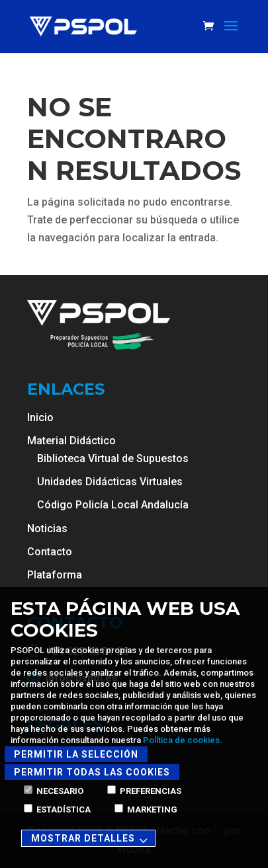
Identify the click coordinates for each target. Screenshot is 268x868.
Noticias (47, 529)
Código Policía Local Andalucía (113, 505)
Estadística (57, 809)
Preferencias (144, 791)
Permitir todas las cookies (92, 772)
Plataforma (55, 575)
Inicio (40, 417)
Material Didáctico (71, 441)
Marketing (146, 809)
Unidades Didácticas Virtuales (110, 482)
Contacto (50, 552)
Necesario (54, 791)
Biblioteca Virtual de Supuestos (113, 458)
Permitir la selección (76, 754)
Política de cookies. (183, 740)
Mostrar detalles (91, 839)
